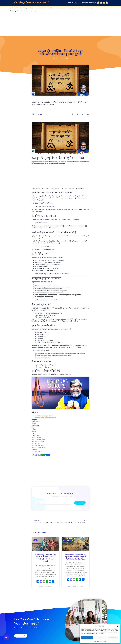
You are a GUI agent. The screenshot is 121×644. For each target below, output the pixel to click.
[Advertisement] (60, 24)
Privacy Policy (103, 641)
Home (11, 8)
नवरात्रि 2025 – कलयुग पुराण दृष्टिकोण (44, 416)
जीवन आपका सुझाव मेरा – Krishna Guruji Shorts (21, 11)
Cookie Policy (96, 641)
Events (51, 8)
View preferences (113, 638)
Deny (100, 638)
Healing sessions (41, 8)
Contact (97, 8)
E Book (31, 8)
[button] (118, 626)
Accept (87, 638)
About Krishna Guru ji (21, 8)
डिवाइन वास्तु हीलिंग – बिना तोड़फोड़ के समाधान (45, 418)
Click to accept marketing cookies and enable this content (61, 393)
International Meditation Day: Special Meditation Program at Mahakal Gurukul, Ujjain (76, 557)
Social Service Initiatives (75, 8)
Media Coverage (60, 8)
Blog (36, 11)
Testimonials (88, 8)
